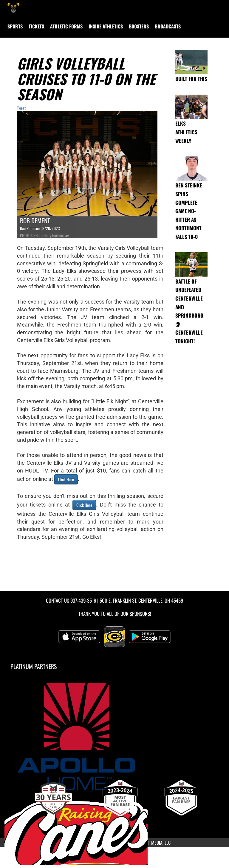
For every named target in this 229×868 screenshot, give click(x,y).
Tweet (21, 108)
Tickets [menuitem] (36, 26)
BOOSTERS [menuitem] (139, 26)
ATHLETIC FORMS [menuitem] (66, 26)
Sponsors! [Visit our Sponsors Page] (140, 614)
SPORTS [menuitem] (15, 26)
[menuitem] (168, 26)
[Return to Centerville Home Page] (13, 8)
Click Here (66, 479)
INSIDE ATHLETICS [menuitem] (106, 26)
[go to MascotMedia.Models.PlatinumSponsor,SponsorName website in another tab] (114, 737)
